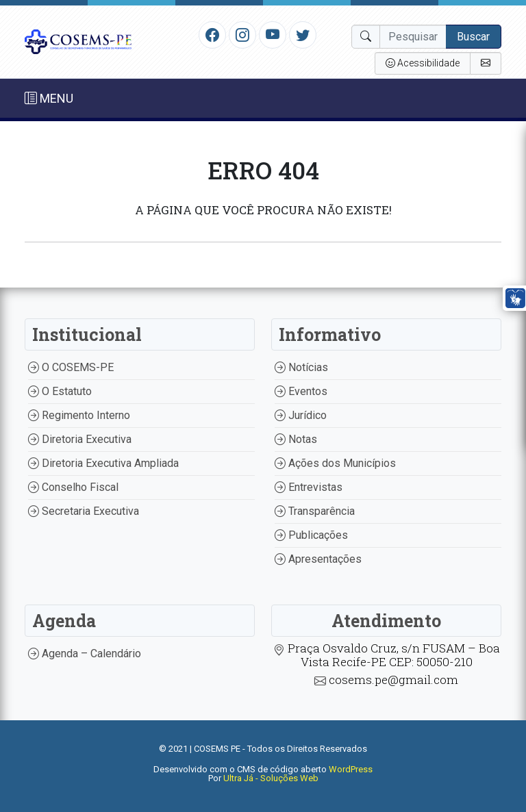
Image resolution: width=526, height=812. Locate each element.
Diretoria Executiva (80, 439)
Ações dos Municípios (335, 463)
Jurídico (301, 415)
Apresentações (318, 559)
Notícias (301, 367)
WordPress (351, 769)
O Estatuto (60, 391)
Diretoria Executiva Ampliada (103, 463)
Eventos (301, 391)
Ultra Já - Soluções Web (271, 778)
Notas (296, 439)
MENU (49, 98)
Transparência (315, 511)
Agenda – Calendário (85, 654)
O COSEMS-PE (71, 367)
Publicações (311, 535)
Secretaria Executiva (84, 511)
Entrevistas (309, 487)
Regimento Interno (79, 415)
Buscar (473, 37)
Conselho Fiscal (73, 487)
